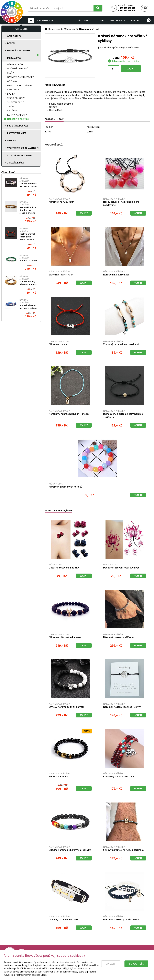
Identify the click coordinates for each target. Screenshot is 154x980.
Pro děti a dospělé (18, 126)
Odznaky (12, 81)
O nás (101, 20)
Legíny (11, 73)
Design (11, 43)
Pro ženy (12, 111)
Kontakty (136, 20)
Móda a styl (14, 58)
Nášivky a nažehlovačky (20, 77)
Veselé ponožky (16, 98)
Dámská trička (15, 64)
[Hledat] (98, 8)
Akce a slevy (14, 36)
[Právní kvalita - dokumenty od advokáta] (32, 953)
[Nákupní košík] (145, 8)
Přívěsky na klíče (17, 133)
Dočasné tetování (17, 69)
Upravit (111, 968)
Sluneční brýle (16, 102)
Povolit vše (136, 968)
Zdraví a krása (16, 163)
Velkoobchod (117, 20)
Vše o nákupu (85, 20)
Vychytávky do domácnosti (23, 148)
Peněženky (13, 90)
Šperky (11, 94)
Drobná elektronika (19, 51)
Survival (12, 140)
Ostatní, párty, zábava (20, 85)
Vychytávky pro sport (20, 155)
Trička (11, 106)
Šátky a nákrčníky (17, 115)
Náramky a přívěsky (18, 119)
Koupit (131, 69)
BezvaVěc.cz (54, 29)
